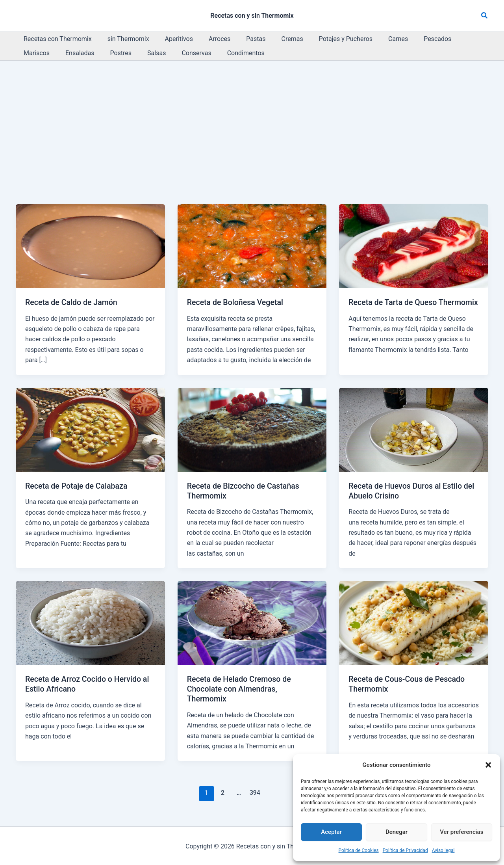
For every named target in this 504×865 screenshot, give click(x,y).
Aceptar (331, 832)
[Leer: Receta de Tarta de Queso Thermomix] (414, 246)
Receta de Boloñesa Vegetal (236, 302)
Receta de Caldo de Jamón (72, 302)
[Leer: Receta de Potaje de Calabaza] (90, 429)
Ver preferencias (461, 832)
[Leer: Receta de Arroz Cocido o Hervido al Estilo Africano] (90, 622)
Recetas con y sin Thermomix (252, 16)
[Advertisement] (252, 120)
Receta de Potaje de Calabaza (77, 486)
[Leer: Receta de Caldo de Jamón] (90, 246)
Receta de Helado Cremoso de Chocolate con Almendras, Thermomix (240, 688)
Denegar (397, 832)
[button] (488, 765)
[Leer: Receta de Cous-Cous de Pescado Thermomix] (414, 622)
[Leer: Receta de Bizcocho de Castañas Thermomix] (252, 429)
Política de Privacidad (405, 850)
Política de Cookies (359, 850)
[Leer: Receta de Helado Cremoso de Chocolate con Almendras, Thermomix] (252, 622)
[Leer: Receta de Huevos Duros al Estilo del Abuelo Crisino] (414, 429)
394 (255, 792)
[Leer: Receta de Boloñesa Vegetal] (252, 246)
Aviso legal (443, 850)
